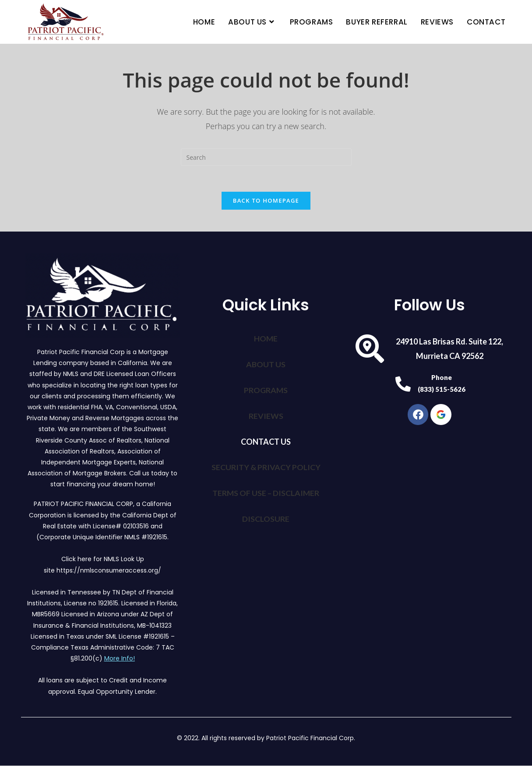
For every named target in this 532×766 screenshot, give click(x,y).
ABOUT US (266, 364)
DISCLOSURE (266, 517)
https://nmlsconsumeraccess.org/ (109, 570)
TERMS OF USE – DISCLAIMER (266, 491)
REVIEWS (266, 415)
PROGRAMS (266, 390)
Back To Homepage (266, 201)
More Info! (120, 659)
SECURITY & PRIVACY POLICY (266, 466)
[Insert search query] (266, 157)
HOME (266, 339)
